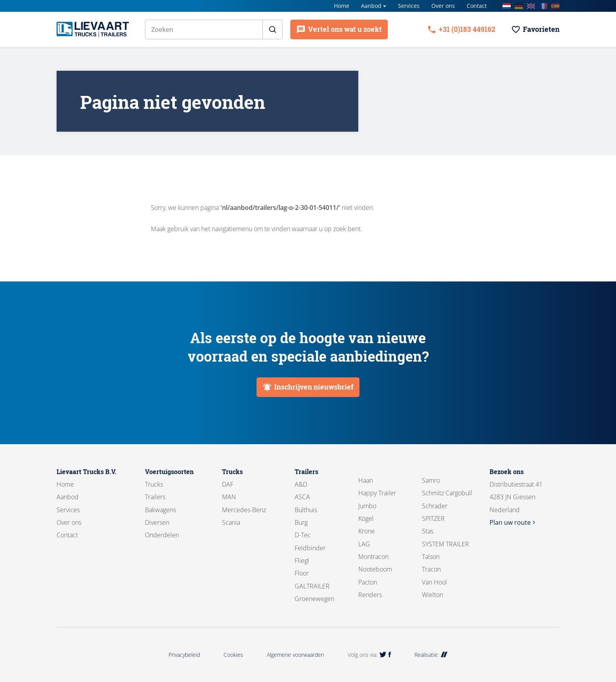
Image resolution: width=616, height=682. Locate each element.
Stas (428, 531)
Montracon (373, 557)
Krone (367, 531)
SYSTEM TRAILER (445, 544)
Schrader (435, 506)
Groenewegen (314, 599)
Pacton (368, 582)
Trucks (154, 484)
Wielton (433, 595)
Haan (366, 480)
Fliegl (302, 561)
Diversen (157, 522)
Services (409, 6)
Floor (302, 573)
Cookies (233, 655)
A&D (301, 484)
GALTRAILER (312, 586)
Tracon (431, 569)
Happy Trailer (377, 493)
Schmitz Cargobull (447, 493)
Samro (431, 480)
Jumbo (367, 506)
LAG (364, 544)
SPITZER (433, 518)
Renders (370, 595)
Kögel (366, 518)
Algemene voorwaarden (295, 655)
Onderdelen (162, 535)
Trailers (155, 497)
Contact (477, 6)
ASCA (302, 497)
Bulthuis (306, 510)
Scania (231, 522)
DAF (228, 484)
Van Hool (434, 582)
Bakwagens (160, 510)
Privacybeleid (184, 655)
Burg (301, 522)
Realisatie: (431, 655)
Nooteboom (375, 569)
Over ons (443, 6)
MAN (229, 497)
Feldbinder (310, 548)
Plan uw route (513, 522)
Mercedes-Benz (244, 510)
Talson (431, 557)
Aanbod (371, 6)
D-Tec (303, 535)
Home (342, 6)
